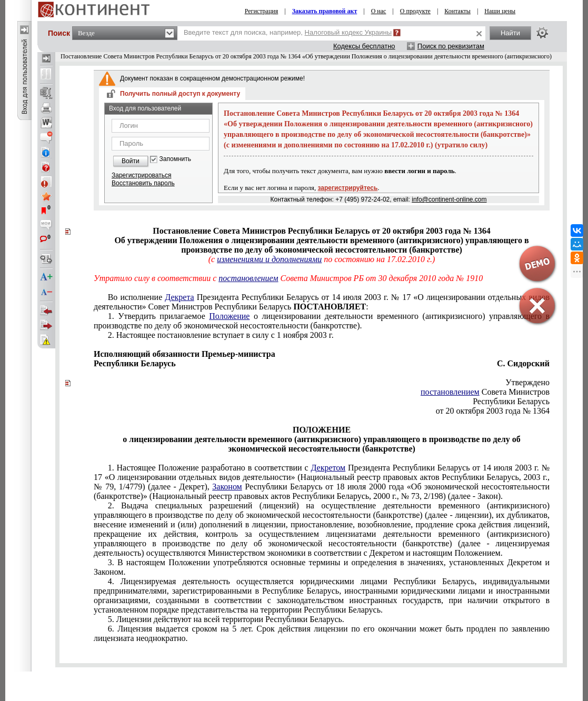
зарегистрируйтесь (348, 188)
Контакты (457, 11)
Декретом (328, 468)
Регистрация (262, 11)
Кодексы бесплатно (364, 46)
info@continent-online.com (449, 199)
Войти (131, 161)
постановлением (248, 278)
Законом (227, 487)
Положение (229, 316)
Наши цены (500, 11)
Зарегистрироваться (141, 175)
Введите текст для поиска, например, (288, 32)
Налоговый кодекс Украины (348, 32)
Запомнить (175, 159)
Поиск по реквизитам (451, 46)
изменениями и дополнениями (269, 259)
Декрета (179, 297)
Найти (510, 33)
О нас (379, 11)
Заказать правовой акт (325, 11)
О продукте (415, 11)
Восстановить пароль (143, 183)
